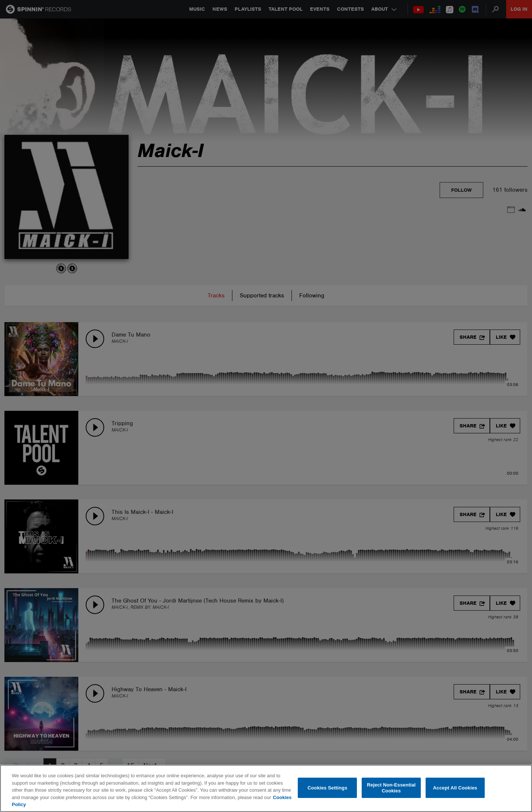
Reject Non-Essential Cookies (391, 788)
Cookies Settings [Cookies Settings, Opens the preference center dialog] (328, 788)
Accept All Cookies (455, 788)
